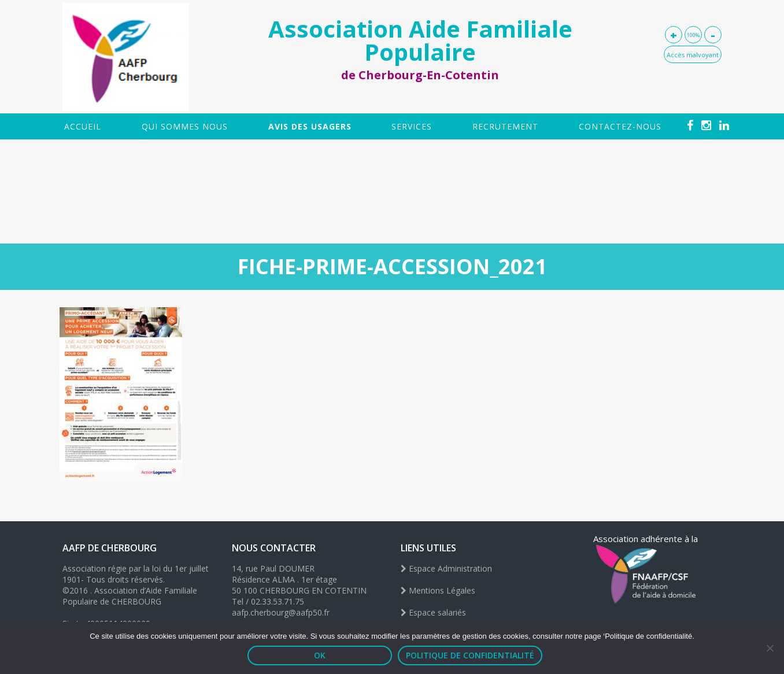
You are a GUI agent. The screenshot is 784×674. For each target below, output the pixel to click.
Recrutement (505, 126)
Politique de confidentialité (470, 655)
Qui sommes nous (185, 126)
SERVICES (412, 126)
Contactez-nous (620, 126)
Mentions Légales (438, 590)
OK (320, 655)
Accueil (83, 126)
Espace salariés (433, 612)
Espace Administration (446, 568)
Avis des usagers (310, 126)
